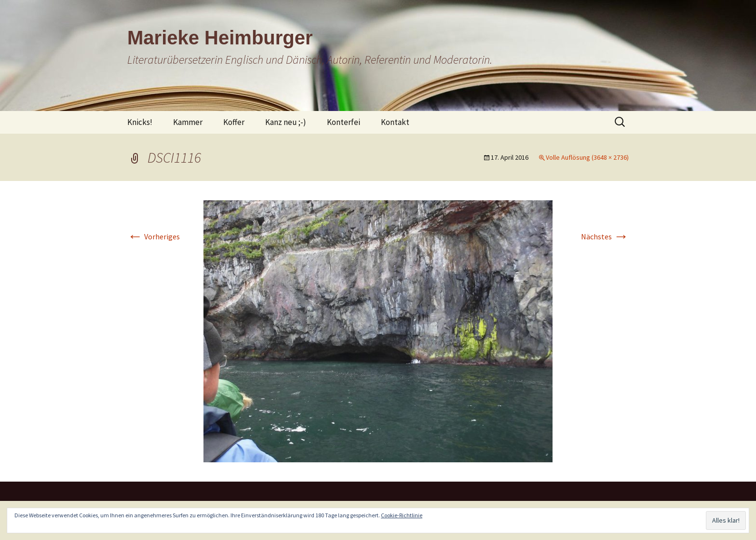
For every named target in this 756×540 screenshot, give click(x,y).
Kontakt (395, 122)
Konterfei (344, 122)
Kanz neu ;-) (286, 122)
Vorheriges (154, 236)
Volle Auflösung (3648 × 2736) (587, 157)
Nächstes (605, 236)
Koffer (234, 122)
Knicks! (140, 122)
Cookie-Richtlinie (402, 515)
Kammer (188, 122)
